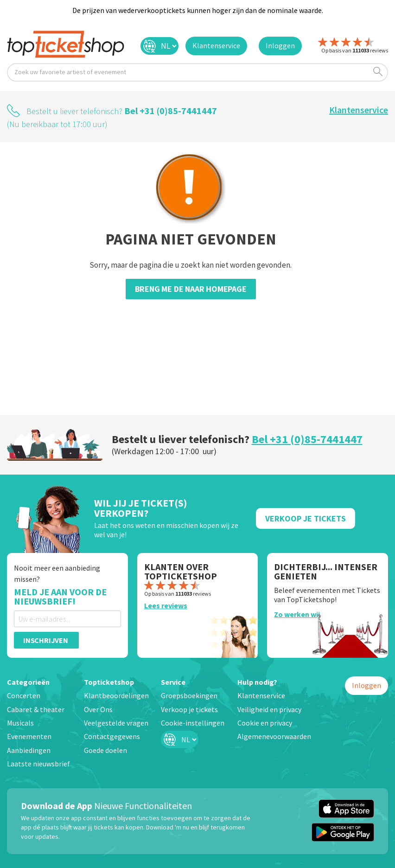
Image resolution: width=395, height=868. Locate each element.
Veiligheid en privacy (269, 709)
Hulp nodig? (257, 682)
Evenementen (29, 736)
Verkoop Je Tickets (306, 518)
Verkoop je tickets (189, 709)
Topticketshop (109, 682)
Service (173, 682)
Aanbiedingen (29, 750)
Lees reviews (166, 605)
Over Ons (98, 709)
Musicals (20, 723)
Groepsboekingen (189, 695)
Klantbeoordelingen (116, 695)
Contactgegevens (112, 736)
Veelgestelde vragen (116, 723)
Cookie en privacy (265, 723)
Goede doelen (105, 750)
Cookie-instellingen (193, 723)
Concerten (24, 695)
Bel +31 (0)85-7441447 (171, 111)
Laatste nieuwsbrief (38, 764)
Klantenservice (359, 110)
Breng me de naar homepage (191, 289)
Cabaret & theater (36, 709)
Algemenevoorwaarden (274, 736)
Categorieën (28, 682)
